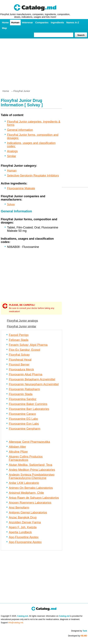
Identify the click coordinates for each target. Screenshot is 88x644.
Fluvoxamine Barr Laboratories (29, 409)
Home (5, 22)
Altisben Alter (17, 447)
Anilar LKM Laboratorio (24, 483)
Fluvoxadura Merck (21, 370)
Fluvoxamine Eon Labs (24, 424)
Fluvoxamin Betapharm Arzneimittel (32, 379)
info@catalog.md (16, 623)
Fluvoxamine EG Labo (23, 419)
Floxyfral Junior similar (22, 326)
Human (15, 22)
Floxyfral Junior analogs (22, 321)
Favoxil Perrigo (19, 335)
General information (20, 130)
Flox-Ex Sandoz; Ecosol (24, 350)
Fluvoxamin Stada (21, 394)
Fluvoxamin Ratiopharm (24, 389)
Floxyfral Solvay (19, 355)
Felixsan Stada (19, 340)
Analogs (12, 151)
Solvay (11, 204)
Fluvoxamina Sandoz (23, 399)
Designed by (79, 631)
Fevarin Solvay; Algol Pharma (28, 345)
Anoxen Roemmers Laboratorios (30, 503)
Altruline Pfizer (18, 452)
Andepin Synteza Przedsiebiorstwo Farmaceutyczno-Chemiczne (32, 476)
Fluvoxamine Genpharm (25, 429)
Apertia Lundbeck (20, 532)
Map (4, 28)
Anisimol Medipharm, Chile (26, 493)
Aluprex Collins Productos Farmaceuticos (26, 458)
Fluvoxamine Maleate (21, 188)
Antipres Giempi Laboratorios (28, 513)
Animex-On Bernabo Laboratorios (31, 488)
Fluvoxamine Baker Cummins (28, 404)
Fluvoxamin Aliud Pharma (26, 374)
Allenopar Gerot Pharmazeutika (29, 442)
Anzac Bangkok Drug (23, 517)
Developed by (78, 636)
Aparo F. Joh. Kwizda (23, 527)
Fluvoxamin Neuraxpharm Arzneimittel (34, 384)
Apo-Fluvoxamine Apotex (25, 542)
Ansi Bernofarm (19, 508)
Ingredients (57, 22)
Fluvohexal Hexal (20, 360)
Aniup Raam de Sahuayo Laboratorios (34, 498)
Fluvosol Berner (19, 365)
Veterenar (27, 22)
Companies (42, 22)
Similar (12, 156)
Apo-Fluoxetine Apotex (24, 537)
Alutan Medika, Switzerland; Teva (31, 465)
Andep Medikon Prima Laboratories (32, 470)
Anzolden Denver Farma (25, 522)
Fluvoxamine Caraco (22, 414)
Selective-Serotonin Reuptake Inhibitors (33, 176)
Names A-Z (73, 22)
